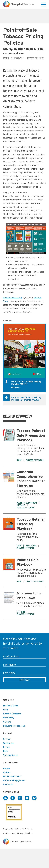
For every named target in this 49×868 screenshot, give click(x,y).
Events (6, 747)
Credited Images (9, 833)
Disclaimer (29, 833)
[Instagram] (20, 798)
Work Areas (9, 743)
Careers (7, 722)
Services (7, 739)
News (6, 751)
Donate (7, 768)
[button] (43, 5)
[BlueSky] (34, 798)
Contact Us (8, 785)
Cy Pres (7, 772)
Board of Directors (12, 714)
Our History (9, 718)
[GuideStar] (13, 811)
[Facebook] (13, 798)
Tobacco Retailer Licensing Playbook (31, 524)
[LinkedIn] (6, 798)
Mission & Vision (11, 706)
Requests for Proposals (14, 726)
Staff (6, 710)
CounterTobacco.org (13, 298)
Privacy (20, 833)
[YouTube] (27, 798)
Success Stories (11, 755)
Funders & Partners (12, 776)
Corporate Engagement (14, 780)
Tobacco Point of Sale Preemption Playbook (31, 435)
